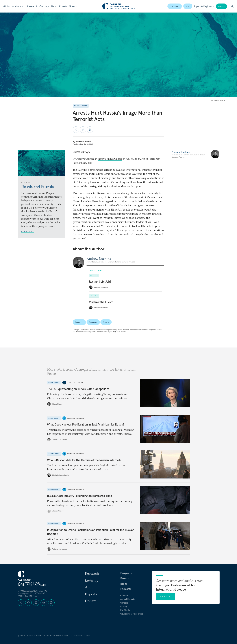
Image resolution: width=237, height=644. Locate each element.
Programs (126, 573)
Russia (106, 322)
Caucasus (93, 322)
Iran (188, 6)
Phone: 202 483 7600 (27, 596)
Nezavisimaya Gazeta (110, 159)
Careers (124, 603)
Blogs (124, 584)
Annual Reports (128, 599)
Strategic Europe (75, 383)
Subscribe (165, 596)
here (90, 163)
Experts (63, 6)
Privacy (124, 606)
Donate (221, 6)
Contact (124, 595)
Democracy (175, 6)
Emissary (44, 6)
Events (125, 578)
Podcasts (126, 589)
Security (79, 322)
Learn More (28, 231)
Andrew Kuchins (83, 142)
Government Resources (132, 614)
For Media (125, 610)
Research (32, 6)
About (54, 6)
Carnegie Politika (75, 418)
